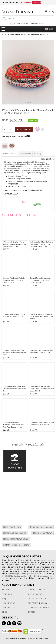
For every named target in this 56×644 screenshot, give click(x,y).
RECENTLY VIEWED (30, 24)
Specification (25, 154)
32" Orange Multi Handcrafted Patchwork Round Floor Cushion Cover (14, 353)
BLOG (5, 612)
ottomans (44, 576)
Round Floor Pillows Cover (16, 539)
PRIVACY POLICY (37, 599)
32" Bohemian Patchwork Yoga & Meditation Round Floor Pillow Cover (14, 389)
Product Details (10, 154)
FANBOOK (7, 594)
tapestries (39, 574)
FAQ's (5, 599)
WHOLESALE (8, 603)
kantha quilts (20, 576)
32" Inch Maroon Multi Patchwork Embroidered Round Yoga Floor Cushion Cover (14, 425)
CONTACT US (9, 608)
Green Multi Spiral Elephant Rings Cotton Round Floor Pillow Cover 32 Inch (42, 389)
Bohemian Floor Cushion (15, 533)
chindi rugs (14, 574)
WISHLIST (17, 24)
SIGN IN (41, 24)
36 (42, 129)
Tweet (25, 202)
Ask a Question (47, 159)
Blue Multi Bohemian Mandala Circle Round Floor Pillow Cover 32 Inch (42, 316)
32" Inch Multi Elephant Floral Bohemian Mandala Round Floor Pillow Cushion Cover (14, 244)
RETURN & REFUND (39, 608)
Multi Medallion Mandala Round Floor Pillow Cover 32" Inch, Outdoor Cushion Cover (42, 244)
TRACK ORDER (36, 594)
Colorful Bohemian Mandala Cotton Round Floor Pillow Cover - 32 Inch (40, 280)
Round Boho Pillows (42, 533)
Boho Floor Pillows (12, 527)
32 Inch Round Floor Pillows (16, 545)
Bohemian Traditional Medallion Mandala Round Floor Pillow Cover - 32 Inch (14, 280)
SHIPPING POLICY (38, 603)
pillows (31, 574)
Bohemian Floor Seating (41, 527)
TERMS (32, 612)
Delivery (38, 154)
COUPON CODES (37, 590)
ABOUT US (7, 590)
